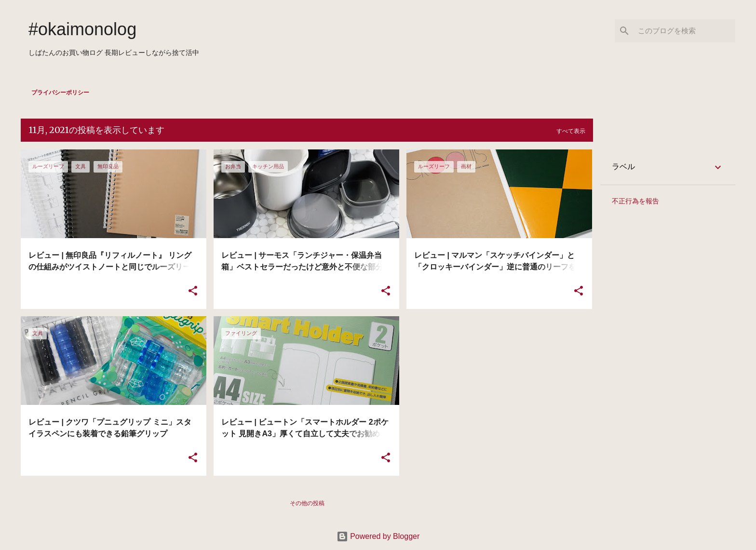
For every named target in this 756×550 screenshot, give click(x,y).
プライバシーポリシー (60, 93)
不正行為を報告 (635, 201)
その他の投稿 (307, 503)
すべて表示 (571, 131)
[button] (193, 291)
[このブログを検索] (685, 31)
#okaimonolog (82, 29)
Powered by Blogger (378, 536)
